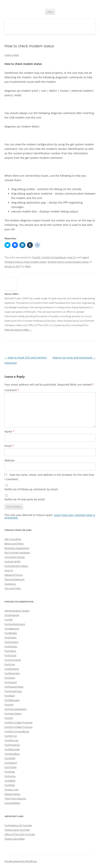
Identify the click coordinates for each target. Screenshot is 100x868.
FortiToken (11, 767)
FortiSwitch (11, 763)
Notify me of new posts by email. (25, 499)
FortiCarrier (11, 646)
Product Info (11, 790)
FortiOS (36, 257)
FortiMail (9, 696)
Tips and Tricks (13, 588)
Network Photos (14, 575)
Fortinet (9, 705)
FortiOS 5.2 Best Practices (19, 722)
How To (72, 257)
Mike (28, 266)
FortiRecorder (12, 749)
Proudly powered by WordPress (21, 861)
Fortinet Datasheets (16, 709)
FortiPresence (12, 745)
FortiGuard (11, 682)
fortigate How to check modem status (26, 262)
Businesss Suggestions (17, 548)
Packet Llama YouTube (17, 830)
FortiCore (10, 664)
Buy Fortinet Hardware (17, 553)
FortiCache (10, 637)
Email (9, 446)
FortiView (10, 772)
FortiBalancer (12, 629)
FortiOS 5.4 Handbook (54, 257)
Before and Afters (14, 544)
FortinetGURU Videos (16, 566)
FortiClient (10, 651)
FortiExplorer (12, 669)
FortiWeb (10, 785)
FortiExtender (12, 673)
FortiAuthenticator (15, 624)
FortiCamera (11, 642)
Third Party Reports (15, 798)
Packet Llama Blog (15, 839)
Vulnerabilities (12, 803)
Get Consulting (13, 539)
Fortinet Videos (13, 714)
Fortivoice (10, 776)
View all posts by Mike (18, 330)
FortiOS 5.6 (11, 736)
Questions (10, 584)
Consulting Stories (15, 557)
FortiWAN (10, 781)
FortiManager (12, 700)
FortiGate (10, 678)
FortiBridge (11, 633)
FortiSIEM (10, 758)
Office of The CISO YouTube (20, 834)
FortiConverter (13, 660)
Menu (50, 12)
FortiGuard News (14, 687)
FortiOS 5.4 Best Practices (19, 727)
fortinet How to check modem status (68, 262)
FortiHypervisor (13, 691)
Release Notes (12, 794)
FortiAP (9, 620)
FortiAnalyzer (12, 615)
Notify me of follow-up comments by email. (31, 489)
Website (10, 460)
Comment (12, 390)
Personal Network (14, 579)
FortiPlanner (11, 740)
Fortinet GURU (13, 561)
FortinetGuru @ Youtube (18, 825)
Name (9, 431)
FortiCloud (10, 655)
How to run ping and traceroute (74, 358)
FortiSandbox (12, 754)
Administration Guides (17, 611)
